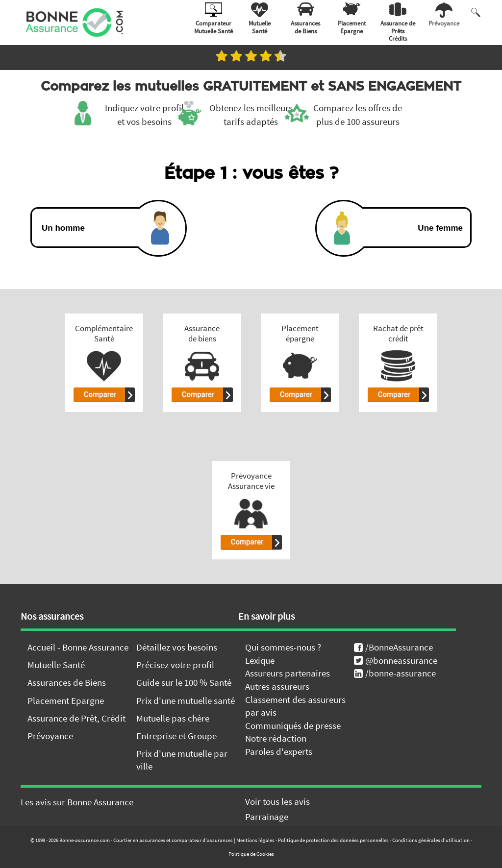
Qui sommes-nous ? (283, 647)
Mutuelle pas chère (173, 718)
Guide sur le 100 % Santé (184, 682)
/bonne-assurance (395, 673)
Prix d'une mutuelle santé (186, 700)
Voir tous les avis (277, 801)
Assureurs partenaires (288, 673)
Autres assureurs (277, 686)
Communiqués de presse (293, 725)
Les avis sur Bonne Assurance (77, 802)
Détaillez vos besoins (177, 647)
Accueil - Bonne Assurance (78, 647)
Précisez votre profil (175, 665)
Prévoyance (50, 736)
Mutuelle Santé (56, 665)
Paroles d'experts (279, 751)
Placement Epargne (66, 700)
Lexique (260, 660)
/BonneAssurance (393, 647)
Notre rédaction (276, 738)
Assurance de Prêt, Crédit (76, 718)
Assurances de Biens (67, 682)
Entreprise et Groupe (176, 736)
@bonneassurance (396, 660)
